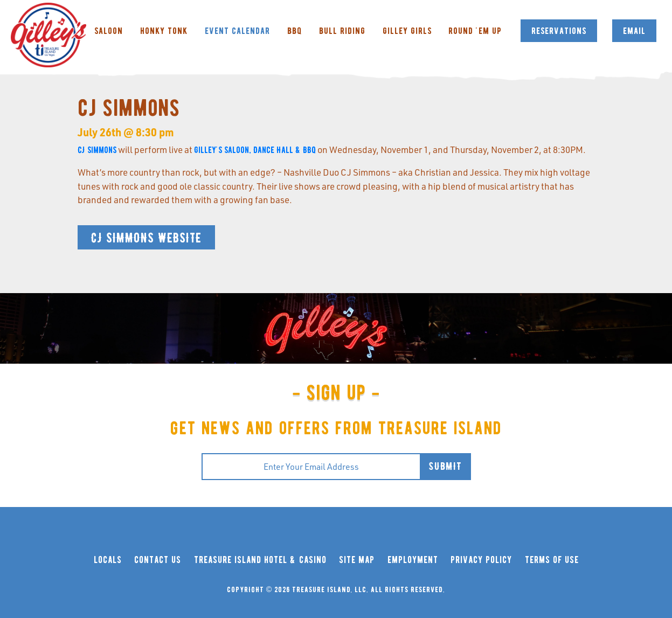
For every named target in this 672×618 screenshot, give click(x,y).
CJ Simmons (97, 150)
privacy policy (481, 560)
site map (357, 560)
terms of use (552, 560)
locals (108, 560)
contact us (158, 560)
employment (413, 560)
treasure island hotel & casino (260, 560)
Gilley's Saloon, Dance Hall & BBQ (255, 150)
